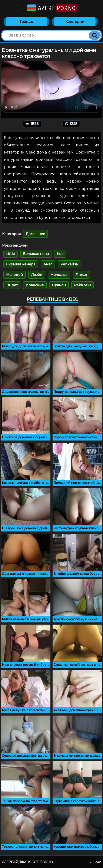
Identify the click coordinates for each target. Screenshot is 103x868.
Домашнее (35, 234)
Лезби (37, 275)
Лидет (12, 285)
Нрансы (59, 285)
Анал (48, 264)
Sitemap (95, 862)
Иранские (35, 285)
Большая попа (36, 254)
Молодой (15, 275)
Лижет (81, 275)
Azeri (51, 8)
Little (11, 254)
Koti (60, 254)
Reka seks (82, 285)
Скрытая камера (21, 264)
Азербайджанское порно (28, 862)
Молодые (59, 275)
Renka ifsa (69, 264)
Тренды (27, 22)
